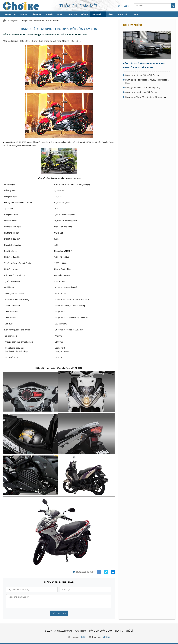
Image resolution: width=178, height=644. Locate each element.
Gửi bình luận (59, 613)
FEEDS (126, 6)
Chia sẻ (135, 14)
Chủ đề (130, 631)
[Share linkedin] (113, 572)
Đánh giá (72, 14)
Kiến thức (36, 14)
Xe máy (60, 14)
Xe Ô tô (49, 14)
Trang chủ (10, 14)
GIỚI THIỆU (81, 631)
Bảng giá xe (98, 14)
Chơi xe (24, 14)
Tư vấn (85, 14)
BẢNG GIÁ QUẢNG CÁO (101, 631)
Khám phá (122, 14)
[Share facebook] (99, 572)
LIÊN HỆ (119, 631)
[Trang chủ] (4, 21)
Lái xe (111, 14)
